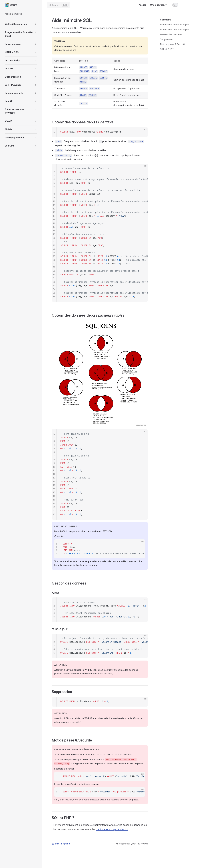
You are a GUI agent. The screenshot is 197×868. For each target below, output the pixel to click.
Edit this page (61, 844)
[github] (185, 5)
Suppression (167, 39)
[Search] (58, 5)
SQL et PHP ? (167, 49)
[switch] (175, 5)
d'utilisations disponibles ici (112, 829)
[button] (21, 24)
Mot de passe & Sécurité (173, 44)
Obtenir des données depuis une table (176, 25)
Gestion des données (171, 34)
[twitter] (191, 5)
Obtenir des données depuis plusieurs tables (176, 29)
